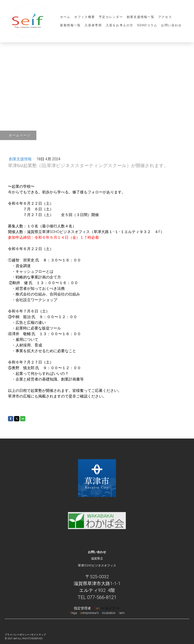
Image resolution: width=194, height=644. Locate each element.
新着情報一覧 (70, 25)
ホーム (65, 17)
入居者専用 (93, 25)
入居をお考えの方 (120, 25)
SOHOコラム (147, 25)
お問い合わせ (171, 25)
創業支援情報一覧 (141, 17)
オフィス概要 (85, 17)
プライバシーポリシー (17, 635)
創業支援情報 (21, 159)
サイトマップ (38, 635)
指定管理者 (97, 608)
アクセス (165, 17)
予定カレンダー (111, 17)
